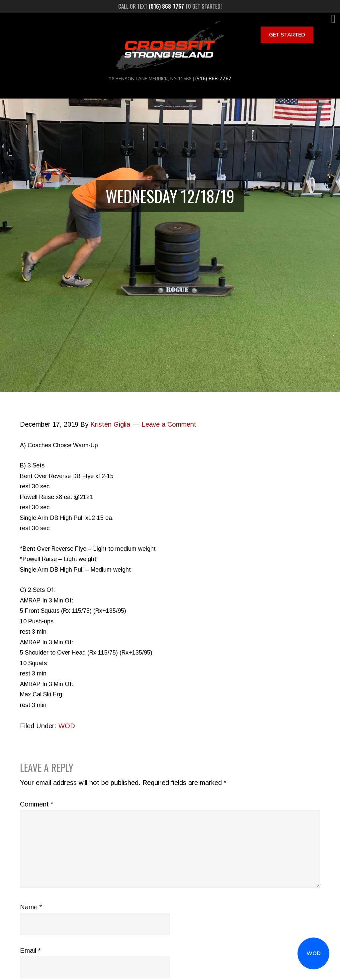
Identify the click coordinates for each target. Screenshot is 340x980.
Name (31, 907)
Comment (37, 804)
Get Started (287, 35)
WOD (314, 953)
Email (30, 950)
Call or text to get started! (170, 6)
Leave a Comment (169, 424)
